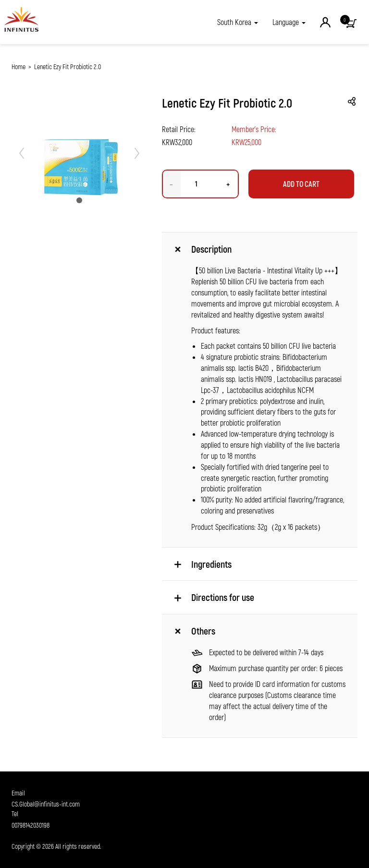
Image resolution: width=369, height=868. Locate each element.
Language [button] (289, 22)
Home (18, 67)
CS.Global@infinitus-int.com (46, 804)
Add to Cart (301, 184)
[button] (238, 22)
